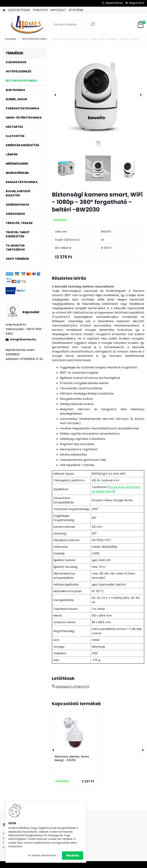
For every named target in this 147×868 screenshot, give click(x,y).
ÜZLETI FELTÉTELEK (19, 10)
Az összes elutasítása (42, 855)
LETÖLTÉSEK (76, 10)
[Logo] (27, 25)
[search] (93, 26)
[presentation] (55, 95)
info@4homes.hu (23, 339)
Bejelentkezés (114, 3)
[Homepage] (4, 10)
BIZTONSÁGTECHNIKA (35, 39)
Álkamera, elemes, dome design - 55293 (72, 758)
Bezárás (73, 855)
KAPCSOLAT (58, 10)
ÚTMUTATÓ (40, 10)
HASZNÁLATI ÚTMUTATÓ (71, 687)
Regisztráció (137, 3)
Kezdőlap (11, 39)
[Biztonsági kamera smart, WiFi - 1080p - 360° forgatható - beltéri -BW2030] (98, 95)
